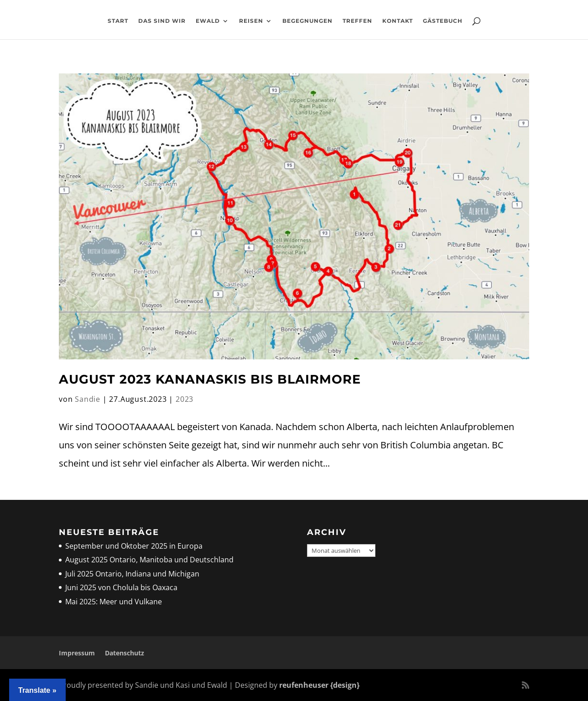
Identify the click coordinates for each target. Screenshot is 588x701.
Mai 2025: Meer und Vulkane (114, 602)
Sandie (88, 399)
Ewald (208, 21)
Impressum (77, 653)
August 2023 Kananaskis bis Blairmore (210, 379)
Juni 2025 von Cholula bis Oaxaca (121, 587)
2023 (185, 399)
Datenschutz (125, 653)
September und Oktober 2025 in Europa (134, 546)
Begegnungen (307, 21)
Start (118, 21)
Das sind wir (162, 21)
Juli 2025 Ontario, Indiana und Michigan (132, 574)
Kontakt (398, 21)
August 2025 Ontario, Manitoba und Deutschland (149, 560)
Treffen (357, 21)
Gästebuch (443, 21)
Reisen (251, 21)
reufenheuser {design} (319, 685)
